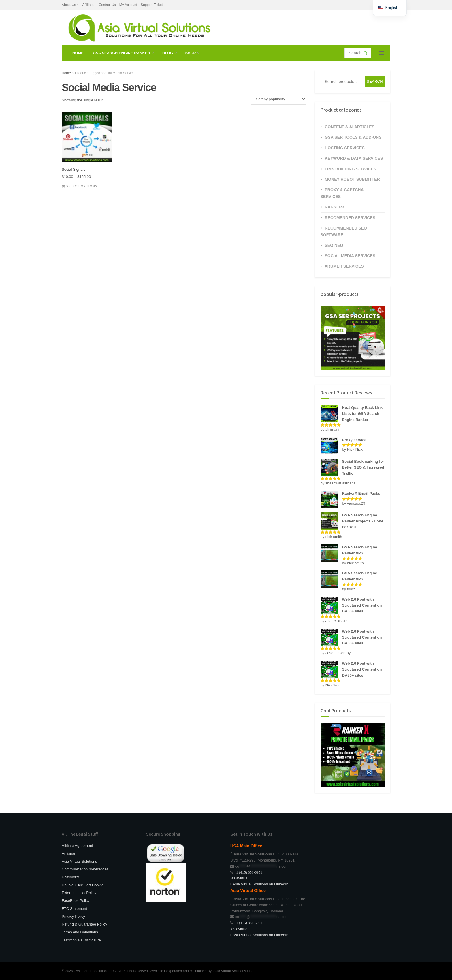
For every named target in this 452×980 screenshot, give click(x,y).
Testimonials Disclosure (81, 940)
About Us (69, 5)
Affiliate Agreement (77, 845)
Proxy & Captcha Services (342, 193)
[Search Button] (366, 53)
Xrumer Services (344, 266)
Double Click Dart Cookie (83, 885)
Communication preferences (85, 869)
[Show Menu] (382, 53)
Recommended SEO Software (344, 231)
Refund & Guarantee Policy (84, 924)
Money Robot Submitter (352, 179)
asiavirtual (239, 878)
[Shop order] (278, 99)
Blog (168, 53)
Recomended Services (350, 218)
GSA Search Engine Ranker (122, 53)
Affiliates (89, 5)
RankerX (335, 207)
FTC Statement (74, 909)
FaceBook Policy (76, 901)
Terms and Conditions (80, 932)
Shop (190, 53)
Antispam (69, 853)
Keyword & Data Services (354, 158)
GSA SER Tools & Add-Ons (353, 137)
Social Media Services (350, 256)
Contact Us (107, 5)
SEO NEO (334, 245)
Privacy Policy (73, 916)
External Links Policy (79, 893)
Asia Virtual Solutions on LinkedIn (260, 884)
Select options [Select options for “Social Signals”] (82, 186)
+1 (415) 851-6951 (248, 872)
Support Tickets (153, 5)
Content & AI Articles (350, 127)
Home (78, 53)
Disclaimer (70, 877)
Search (375, 81)
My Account (128, 5)
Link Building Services (351, 169)
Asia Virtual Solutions (79, 861)
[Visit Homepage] (138, 28)
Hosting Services (345, 148)
